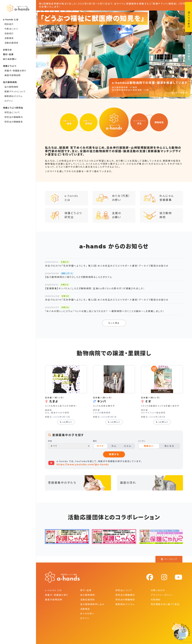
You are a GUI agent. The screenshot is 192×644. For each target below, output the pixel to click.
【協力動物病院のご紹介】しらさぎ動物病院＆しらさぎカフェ (78, 277)
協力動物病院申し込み (92, 604)
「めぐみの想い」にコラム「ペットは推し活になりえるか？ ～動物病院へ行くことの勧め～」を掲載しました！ (105, 311)
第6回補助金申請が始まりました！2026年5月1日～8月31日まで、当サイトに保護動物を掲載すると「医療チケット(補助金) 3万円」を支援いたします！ (113, 5)
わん (114, 446)
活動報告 (9, 38)
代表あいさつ (11, 29)
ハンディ (142, 441)
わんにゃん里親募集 (158, 198)
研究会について (12, 112)
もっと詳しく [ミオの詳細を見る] (162, 422)
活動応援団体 (11, 43)
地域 (50, 441)
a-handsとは (63, 198)
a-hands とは (53, 590)
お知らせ (7, 50)
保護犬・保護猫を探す (15, 71)
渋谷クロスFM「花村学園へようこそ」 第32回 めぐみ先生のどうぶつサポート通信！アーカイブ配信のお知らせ (107, 300)
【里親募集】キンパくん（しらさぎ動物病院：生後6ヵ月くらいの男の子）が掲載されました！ (95, 288)
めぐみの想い (10, 59)
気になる (169, 446)
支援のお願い (108, 215)
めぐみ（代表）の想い (113, 198)
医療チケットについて (15, 92)
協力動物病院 (11, 87)
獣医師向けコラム (13, 96)
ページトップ (171, 559)
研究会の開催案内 (14, 117)
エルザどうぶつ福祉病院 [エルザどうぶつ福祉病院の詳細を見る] (153, 413)
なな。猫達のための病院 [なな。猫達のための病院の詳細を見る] (57, 413)
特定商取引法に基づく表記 (165, 604)
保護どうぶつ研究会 (65, 215)
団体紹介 (9, 24)
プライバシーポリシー (162, 595)
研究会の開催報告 (14, 122)
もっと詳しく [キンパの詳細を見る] (114, 422)
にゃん (128, 446)
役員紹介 (9, 34)
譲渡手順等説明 (13, 75)
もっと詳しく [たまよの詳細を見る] (66, 422)
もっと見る (114, 323)
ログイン (9, 101)
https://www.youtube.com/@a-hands (83, 464)
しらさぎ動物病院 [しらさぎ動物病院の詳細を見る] (102, 413)
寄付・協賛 (8, 54)
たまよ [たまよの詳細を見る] (54, 401)
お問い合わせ (158, 590)
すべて (100, 446)
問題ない (149, 446)
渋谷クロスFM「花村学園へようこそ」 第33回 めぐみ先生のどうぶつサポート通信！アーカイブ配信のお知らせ (107, 266)
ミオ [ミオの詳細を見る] (148, 401)
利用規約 (156, 600)
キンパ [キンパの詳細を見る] (102, 401)
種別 (95, 441)
